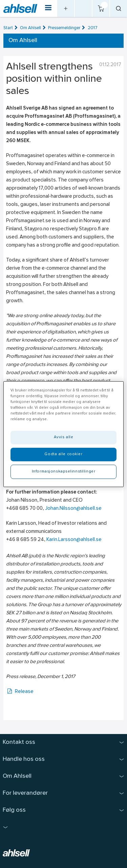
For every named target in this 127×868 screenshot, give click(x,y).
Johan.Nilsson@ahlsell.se (73, 509)
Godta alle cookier (63, 454)
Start (8, 28)
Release (20, 692)
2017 (93, 28)
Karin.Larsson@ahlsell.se (74, 540)
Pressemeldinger (64, 28)
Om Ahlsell (30, 28)
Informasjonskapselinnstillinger (64, 471)
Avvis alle (64, 437)
